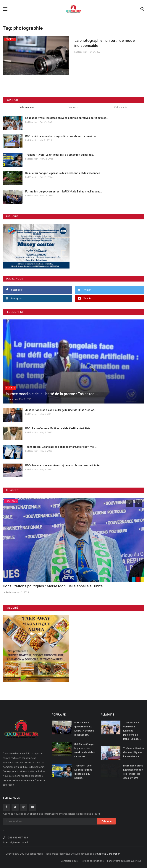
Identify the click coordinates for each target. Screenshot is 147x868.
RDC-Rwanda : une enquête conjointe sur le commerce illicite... (63, 465)
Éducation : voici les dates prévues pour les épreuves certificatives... (67, 118)
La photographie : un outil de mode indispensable (106, 43)
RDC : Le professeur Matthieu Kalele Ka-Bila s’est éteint (58, 428)
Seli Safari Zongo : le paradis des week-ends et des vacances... (64, 173)
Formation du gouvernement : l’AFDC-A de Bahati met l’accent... (64, 192)
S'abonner (107, 821)
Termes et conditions (92, 861)
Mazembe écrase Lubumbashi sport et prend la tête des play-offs (133, 772)
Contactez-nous (69, 861)
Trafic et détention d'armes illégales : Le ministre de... (133, 752)
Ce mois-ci (73, 107)
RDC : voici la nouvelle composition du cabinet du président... (62, 136)
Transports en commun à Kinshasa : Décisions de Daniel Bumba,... (132, 731)
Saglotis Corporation (109, 854)
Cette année (121, 107)
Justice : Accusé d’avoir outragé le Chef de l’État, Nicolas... (61, 410)
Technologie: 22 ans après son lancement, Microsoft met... (61, 447)
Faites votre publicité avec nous (124, 861)
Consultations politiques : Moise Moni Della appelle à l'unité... (54, 586)
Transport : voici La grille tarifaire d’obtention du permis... (60, 155)
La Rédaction (81, 52)
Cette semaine (26, 107)
